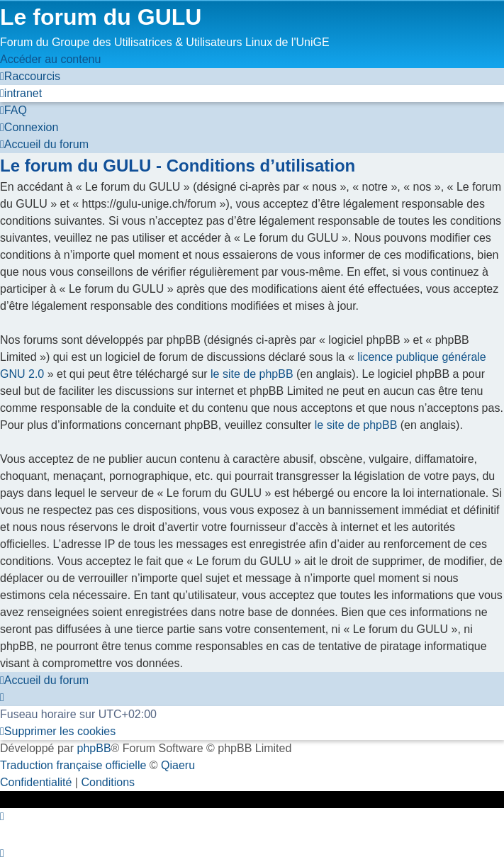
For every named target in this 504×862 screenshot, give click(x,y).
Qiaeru (178, 765)
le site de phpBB (252, 374)
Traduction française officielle (73, 765)
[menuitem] (21, 93)
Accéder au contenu (50, 59)
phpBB (94, 748)
